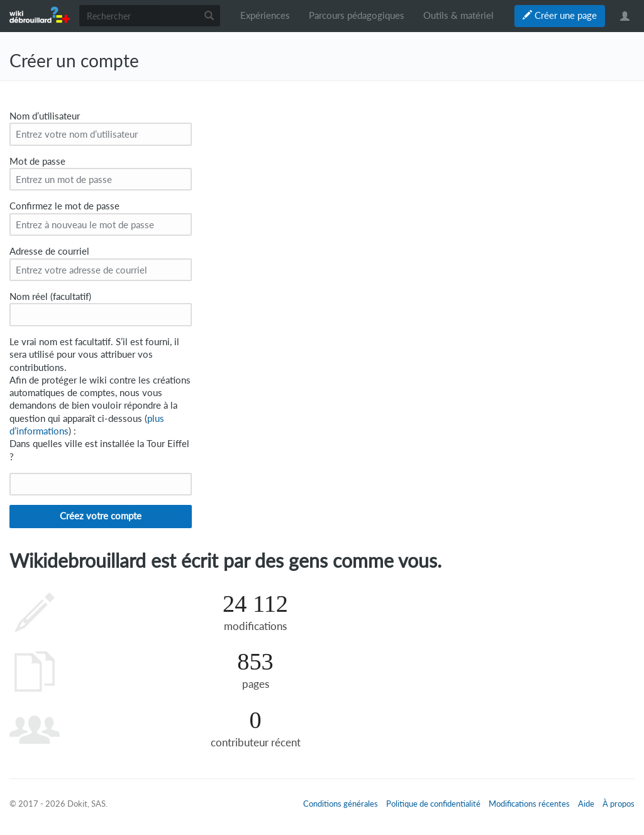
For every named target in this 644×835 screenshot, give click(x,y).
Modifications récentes (529, 804)
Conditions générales (341, 804)
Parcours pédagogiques (357, 15)
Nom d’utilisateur (45, 116)
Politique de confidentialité (433, 804)
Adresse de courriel (49, 251)
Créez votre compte (101, 516)
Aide (586, 804)
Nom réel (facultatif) (50, 296)
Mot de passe (37, 161)
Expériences (265, 15)
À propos (619, 804)
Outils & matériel (458, 15)
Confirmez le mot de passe (64, 206)
